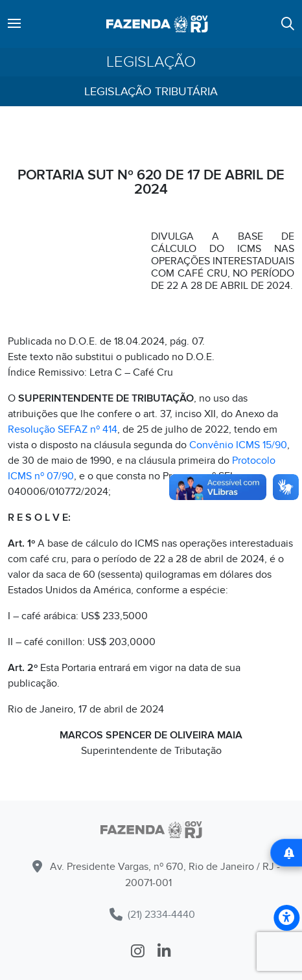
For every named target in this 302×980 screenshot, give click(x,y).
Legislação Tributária (151, 92)
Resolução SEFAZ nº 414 (63, 429)
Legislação (151, 62)
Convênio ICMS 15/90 (238, 445)
